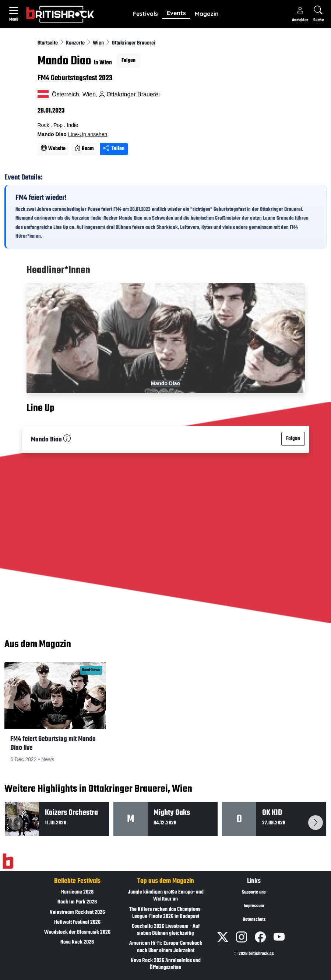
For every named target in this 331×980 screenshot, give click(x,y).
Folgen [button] (128, 61)
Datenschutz (254, 920)
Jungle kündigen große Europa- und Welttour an (166, 896)
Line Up (41, 409)
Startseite (48, 43)
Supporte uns (254, 892)
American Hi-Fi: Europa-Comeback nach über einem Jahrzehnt (166, 947)
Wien (99, 43)
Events (176, 13)
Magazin (207, 14)
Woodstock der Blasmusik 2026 (77, 932)
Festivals (145, 14)
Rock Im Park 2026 (77, 902)
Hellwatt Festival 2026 (77, 922)
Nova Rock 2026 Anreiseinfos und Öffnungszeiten (166, 964)
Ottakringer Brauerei (134, 43)
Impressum (254, 906)
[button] (145, 14)
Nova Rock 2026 (77, 942)
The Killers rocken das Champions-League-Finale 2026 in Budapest (166, 913)
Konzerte (76, 43)
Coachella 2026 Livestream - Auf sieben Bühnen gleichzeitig (166, 930)
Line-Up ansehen (88, 134)
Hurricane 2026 (77, 892)
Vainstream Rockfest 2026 (77, 912)
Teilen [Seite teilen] (114, 149)
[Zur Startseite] (8, 862)
